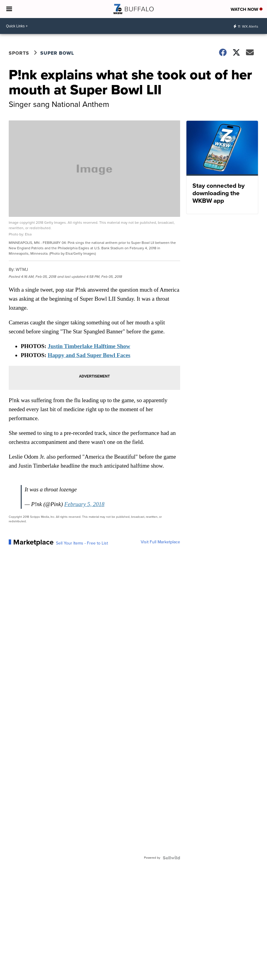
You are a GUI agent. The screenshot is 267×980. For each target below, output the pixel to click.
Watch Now (247, 9)
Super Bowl (57, 53)
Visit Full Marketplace (160, 542)
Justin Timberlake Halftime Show (89, 346)
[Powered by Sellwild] (171, 858)
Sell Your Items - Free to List (82, 543)
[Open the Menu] (9, 9)
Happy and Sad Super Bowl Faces (89, 355)
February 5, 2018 (84, 504)
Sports (19, 53)
